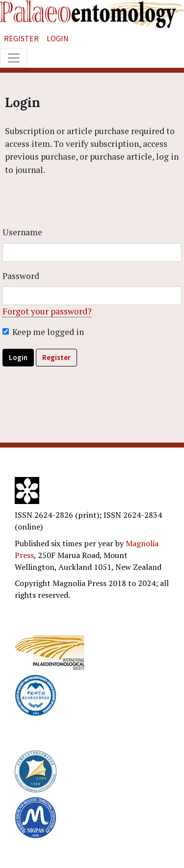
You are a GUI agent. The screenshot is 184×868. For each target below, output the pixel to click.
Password (21, 276)
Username (22, 232)
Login (58, 38)
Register (21, 38)
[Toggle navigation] (14, 58)
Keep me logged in (48, 332)
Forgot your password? (47, 311)
